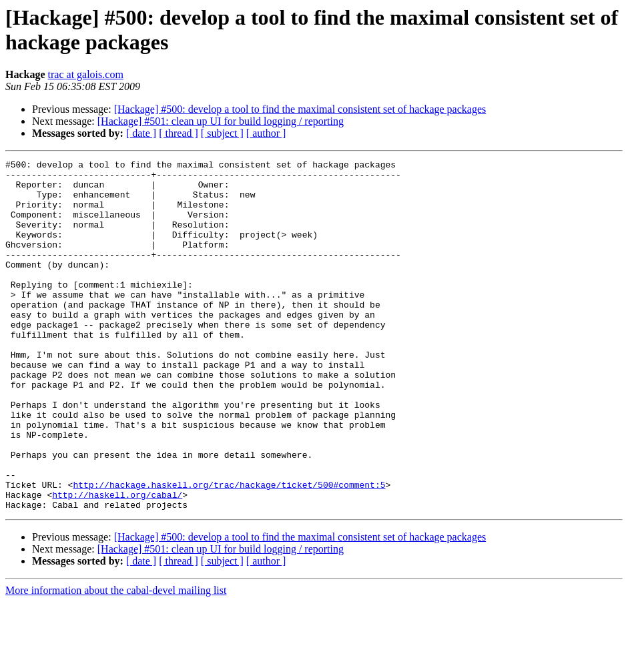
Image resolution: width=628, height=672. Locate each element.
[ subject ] (222, 133)
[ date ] (141, 133)
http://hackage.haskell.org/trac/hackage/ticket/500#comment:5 (229, 551)
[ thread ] (179, 133)
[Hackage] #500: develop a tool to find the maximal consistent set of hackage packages (300, 109)
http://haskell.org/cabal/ (117, 563)
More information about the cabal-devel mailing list (116, 660)
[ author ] (266, 133)
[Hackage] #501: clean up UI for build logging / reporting (221, 121)
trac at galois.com (86, 74)
